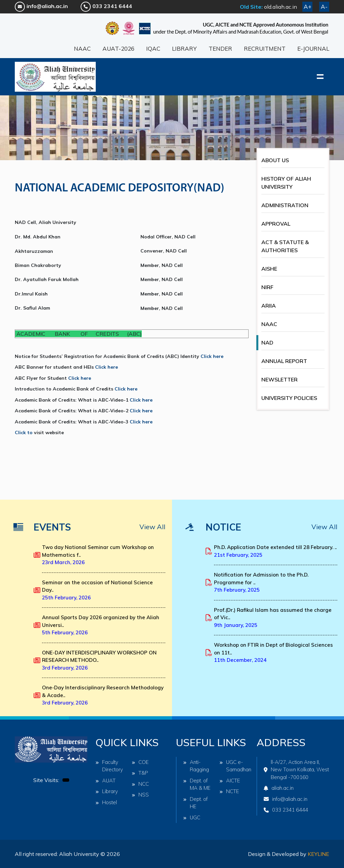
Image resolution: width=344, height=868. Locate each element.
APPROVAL (276, 224)
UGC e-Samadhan (234, 766)
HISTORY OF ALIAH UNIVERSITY (286, 183)
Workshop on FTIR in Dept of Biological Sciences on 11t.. (273, 652)
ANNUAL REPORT (284, 361)
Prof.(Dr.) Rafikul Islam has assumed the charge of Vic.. (273, 618)
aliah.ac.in (279, 788)
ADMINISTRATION (285, 205)
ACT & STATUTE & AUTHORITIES (285, 246)
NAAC (82, 49)
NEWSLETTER (279, 379)
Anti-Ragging (196, 766)
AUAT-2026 (118, 49)
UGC (192, 817)
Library (107, 791)
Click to (24, 432)
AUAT (105, 781)
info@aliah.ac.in (41, 6)
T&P (140, 773)
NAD (267, 342)
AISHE (269, 269)
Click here (212, 356)
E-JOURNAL (313, 49)
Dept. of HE (195, 803)
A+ (308, 7)
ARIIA (269, 306)
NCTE (229, 791)
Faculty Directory (109, 766)
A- (324, 7)
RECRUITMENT (265, 49)
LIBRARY (184, 49)
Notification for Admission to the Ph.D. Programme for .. (261, 582)
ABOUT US (275, 160)
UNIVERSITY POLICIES (289, 398)
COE (140, 762)
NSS (140, 795)
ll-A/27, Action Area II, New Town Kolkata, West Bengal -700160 (296, 770)
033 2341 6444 (106, 6)
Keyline (318, 854)
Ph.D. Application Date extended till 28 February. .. (275, 551)
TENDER (220, 49)
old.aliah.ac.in (281, 7)
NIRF (267, 287)
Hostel (106, 802)
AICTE (230, 781)
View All (152, 527)
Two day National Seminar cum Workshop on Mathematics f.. (98, 555)
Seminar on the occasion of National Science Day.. (97, 590)
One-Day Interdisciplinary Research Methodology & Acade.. (103, 695)
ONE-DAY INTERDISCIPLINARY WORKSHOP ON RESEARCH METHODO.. (99, 660)
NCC (140, 784)
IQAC (153, 49)
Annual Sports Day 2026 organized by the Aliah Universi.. (101, 625)
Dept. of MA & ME (197, 784)
